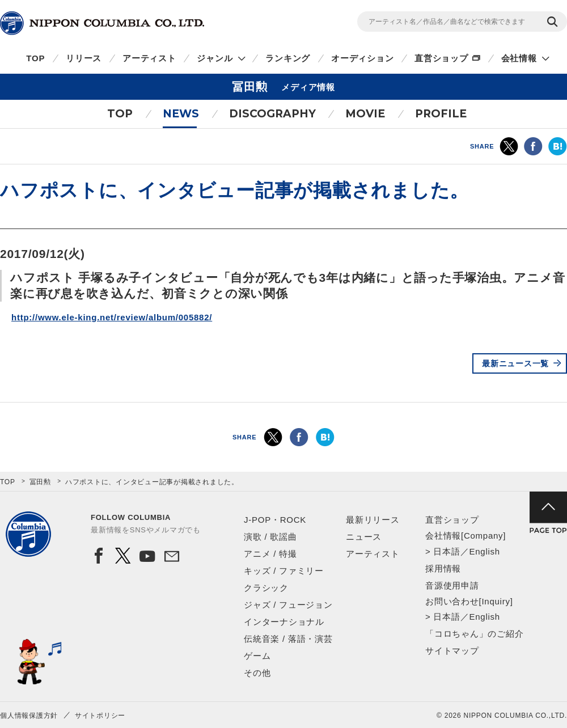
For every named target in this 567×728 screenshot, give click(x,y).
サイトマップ (452, 651)
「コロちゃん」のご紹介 (474, 634)
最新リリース (373, 520)
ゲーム (257, 656)
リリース (84, 58)
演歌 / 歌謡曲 (270, 537)
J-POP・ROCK (275, 520)
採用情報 (443, 568)
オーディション (362, 58)
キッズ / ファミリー (284, 571)
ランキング (288, 58)
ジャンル (215, 58)
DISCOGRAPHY (272, 114)
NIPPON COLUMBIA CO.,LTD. (102, 23)
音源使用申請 (452, 585)
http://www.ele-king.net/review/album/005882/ (112, 317)
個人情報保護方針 (29, 716)
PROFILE (441, 114)
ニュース (364, 537)
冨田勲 (40, 482)
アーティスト (149, 58)
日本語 (447, 551)
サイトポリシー (100, 716)
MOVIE (365, 114)
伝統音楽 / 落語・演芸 (288, 639)
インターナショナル (284, 622)
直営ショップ (441, 58)
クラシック (266, 588)
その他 (257, 673)
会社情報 (519, 58)
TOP (35, 58)
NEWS (181, 114)
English (484, 551)
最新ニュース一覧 (515, 363)
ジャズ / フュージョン (288, 605)
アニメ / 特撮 (270, 554)
